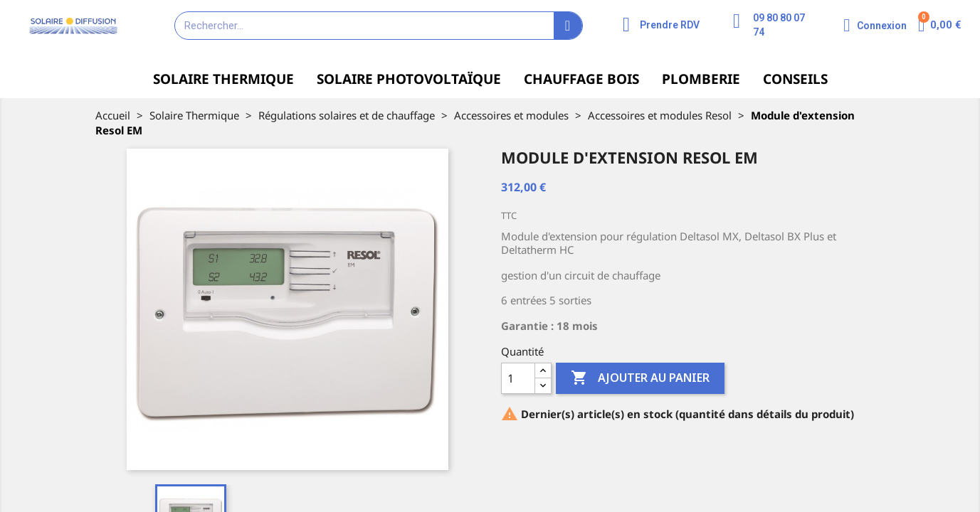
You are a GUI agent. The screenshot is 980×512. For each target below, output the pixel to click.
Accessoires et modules (511, 115)
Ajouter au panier (640, 378)
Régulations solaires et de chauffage (347, 115)
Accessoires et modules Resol (660, 115)
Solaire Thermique (194, 115)
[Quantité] (518, 378)
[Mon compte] (875, 25)
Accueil (113, 115)
